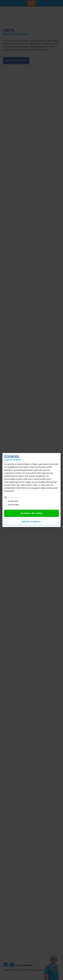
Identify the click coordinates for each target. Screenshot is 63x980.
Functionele (11, 497)
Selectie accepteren (31, 521)
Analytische (11, 501)
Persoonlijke (11, 505)
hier (39, 485)
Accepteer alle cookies (31, 513)
